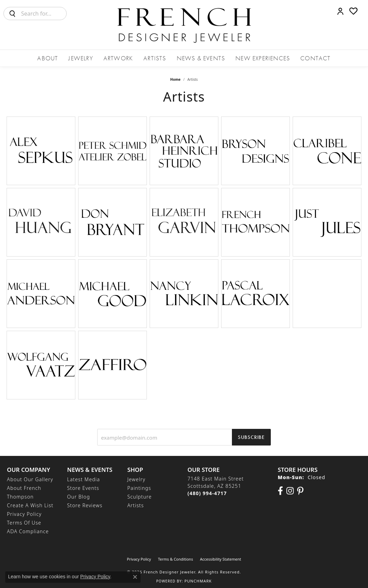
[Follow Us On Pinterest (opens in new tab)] (300, 491)
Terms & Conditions (175, 559)
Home (175, 79)
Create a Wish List (30, 505)
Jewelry (81, 58)
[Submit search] (12, 14)
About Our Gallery (30, 479)
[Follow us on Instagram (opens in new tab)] (290, 491)
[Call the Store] (207, 493)
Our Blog (78, 497)
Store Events (83, 488)
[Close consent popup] (135, 577)
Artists (155, 58)
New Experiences (263, 58)
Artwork (118, 58)
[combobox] (44, 14)
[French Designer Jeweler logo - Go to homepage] (184, 25)
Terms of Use (24, 523)
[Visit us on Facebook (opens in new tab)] (280, 491)
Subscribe (251, 437)
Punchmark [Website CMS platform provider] (198, 581)
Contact (315, 58)
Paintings (139, 488)
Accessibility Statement (221, 559)
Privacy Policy (24, 514)
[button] (340, 11)
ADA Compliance (28, 531)
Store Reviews (85, 505)
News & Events (201, 58)
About (48, 58)
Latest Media (83, 479)
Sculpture (140, 497)
